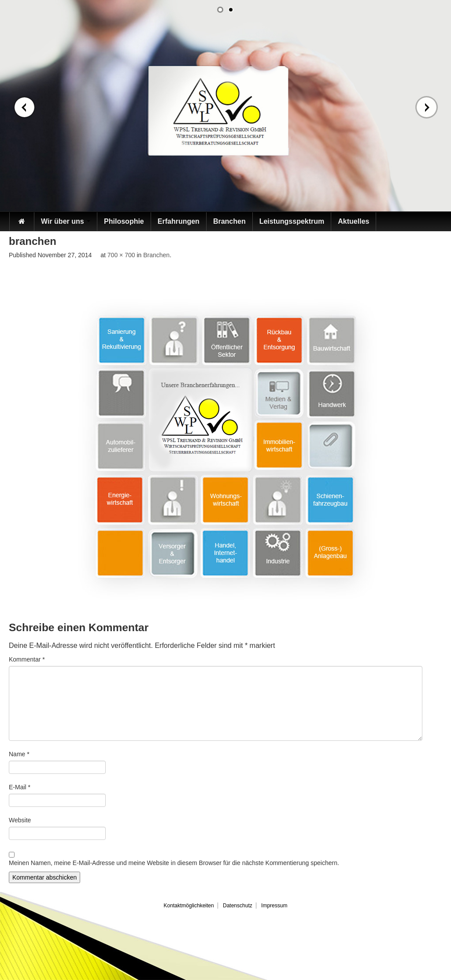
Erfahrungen (179, 221)
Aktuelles (353, 221)
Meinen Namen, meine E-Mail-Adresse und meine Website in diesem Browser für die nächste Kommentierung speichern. (174, 863)
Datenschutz (238, 906)
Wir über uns (66, 221)
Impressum (274, 906)
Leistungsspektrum (292, 221)
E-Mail (20, 787)
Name (19, 754)
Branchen (229, 221)
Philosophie (124, 221)
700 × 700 (121, 255)
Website (20, 820)
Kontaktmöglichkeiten (189, 906)
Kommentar (27, 659)
